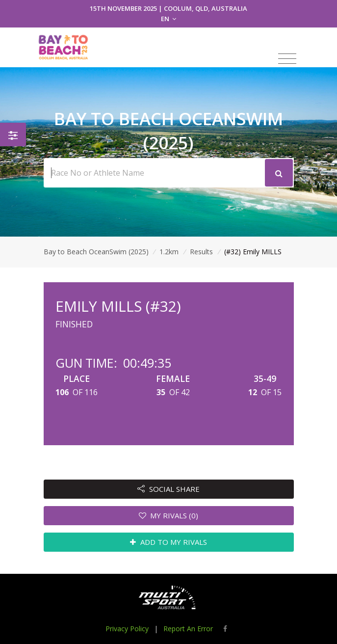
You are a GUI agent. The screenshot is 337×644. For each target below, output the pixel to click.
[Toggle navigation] (287, 59)
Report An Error (188, 629)
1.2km (169, 252)
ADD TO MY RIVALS (168, 542)
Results (201, 252)
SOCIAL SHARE (168, 489)
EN (168, 19)
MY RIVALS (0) (169, 515)
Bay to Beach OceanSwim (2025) (96, 252)
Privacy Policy (127, 629)
